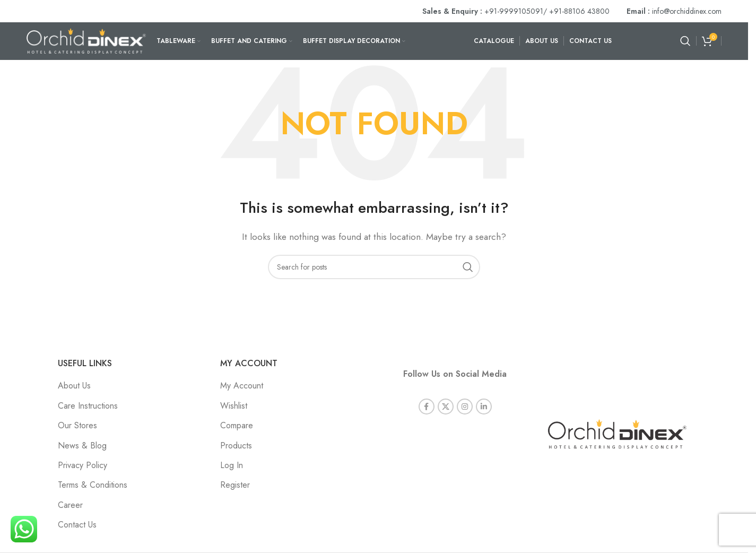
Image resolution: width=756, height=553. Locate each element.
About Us (74, 386)
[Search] (685, 41)
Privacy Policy (82, 465)
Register (235, 485)
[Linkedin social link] (484, 407)
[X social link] (446, 407)
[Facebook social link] (427, 407)
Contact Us (77, 525)
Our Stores (77, 425)
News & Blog (82, 446)
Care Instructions (88, 406)
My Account (242, 386)
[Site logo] (86, 40)
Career (70, 505)
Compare (237, 425)
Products (236, 446)
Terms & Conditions (93, 485)
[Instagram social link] (465, 407)
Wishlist (234, 406)
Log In (232, 465)
